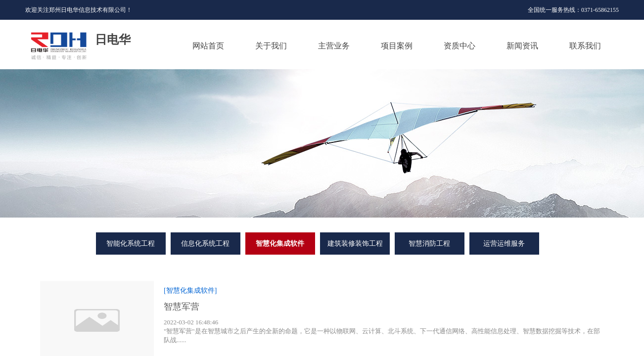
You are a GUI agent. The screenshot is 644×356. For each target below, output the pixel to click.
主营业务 (334, 46)
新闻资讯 (522, 46)
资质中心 (460, 46)
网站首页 (208, 46)
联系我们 (585, 46)
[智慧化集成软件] (190, 290)
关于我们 (271, 46)
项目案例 (397, 46)
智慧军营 (182, 307)
